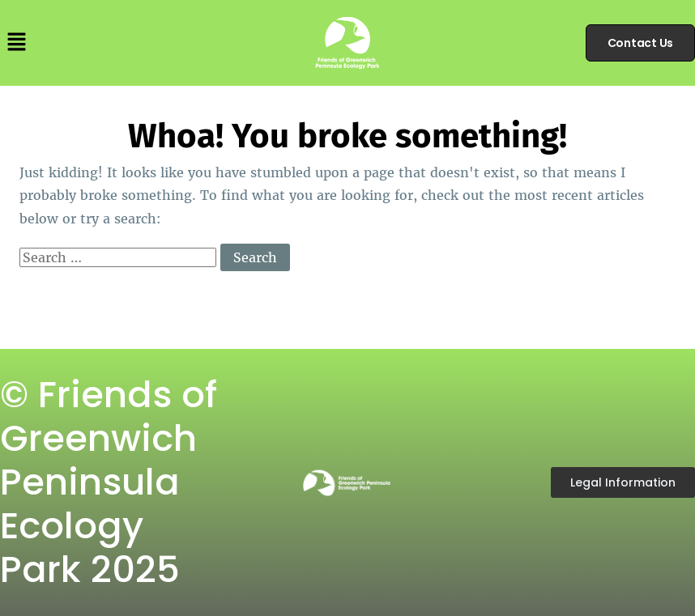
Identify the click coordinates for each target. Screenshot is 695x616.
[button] (16, 42)
